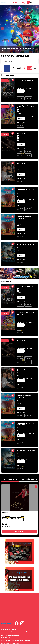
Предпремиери (10, 479)
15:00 (21, 98)
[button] (37, 28)
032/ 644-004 (5, 637)
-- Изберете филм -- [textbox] (9, 61)
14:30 (21, 126)
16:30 (29, 152)
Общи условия (5, 641)
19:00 (29, 98)
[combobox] (19, 61)
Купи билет (19, 532)
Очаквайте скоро (29, 479)
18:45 (21, 263)
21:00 (21, 182)
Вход (32, 2)
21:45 (29, 156)
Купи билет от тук (18, 2)
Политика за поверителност (21, 641)
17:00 (21, 209)
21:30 (21, 156)
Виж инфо (21, 91)
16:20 (21, 152)
